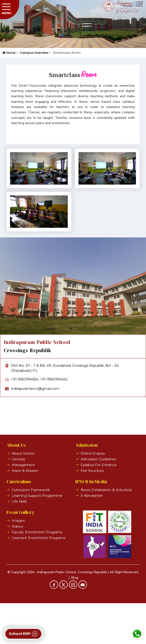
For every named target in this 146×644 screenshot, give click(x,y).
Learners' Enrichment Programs (39, 579)
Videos (17, 567)
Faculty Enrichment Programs (37, 573)
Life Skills (19, 542)
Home (9, 53)
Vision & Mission (25, 512)
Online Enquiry (93, 494)
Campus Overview (33, 53)
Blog (75, 618)
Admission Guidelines (98, 500)
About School (23, 494)
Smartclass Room (65, 53)
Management (23, 506)
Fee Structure (92, 512)
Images (18, 561)
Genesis (18, 500)
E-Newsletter (92, 536)
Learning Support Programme (37, 536)
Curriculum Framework (31, 531)
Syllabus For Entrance (99, 506)
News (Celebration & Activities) (106, 531)
